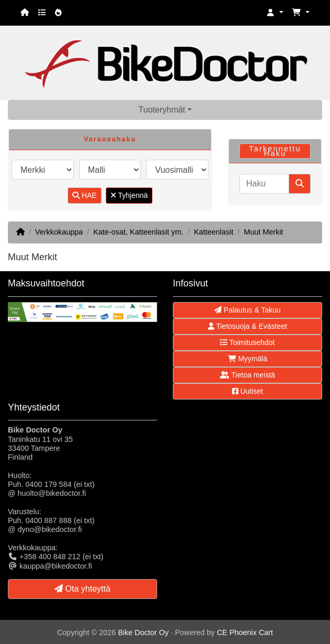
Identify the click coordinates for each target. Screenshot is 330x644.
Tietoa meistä (247, 375)
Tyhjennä (129, 195)
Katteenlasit (213, 232)
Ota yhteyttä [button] (82, 589)
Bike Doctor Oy (143, 632)
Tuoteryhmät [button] (162, 110)
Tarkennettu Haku (275, 151)
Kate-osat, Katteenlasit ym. (138, 232)
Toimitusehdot (247, 342)
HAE (85, 195)
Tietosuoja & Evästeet (247, 326)
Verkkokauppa (59, 232)
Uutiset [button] (247, 391)
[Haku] (264, 184)
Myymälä (248, 359)
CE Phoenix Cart (245, 632)
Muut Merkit (263, 232)
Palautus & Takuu (247, 310)
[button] (275, 13)
